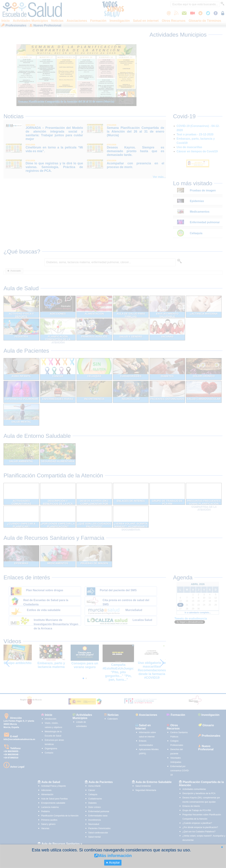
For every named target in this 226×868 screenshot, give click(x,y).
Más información (113, 856)
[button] (222, 847)
